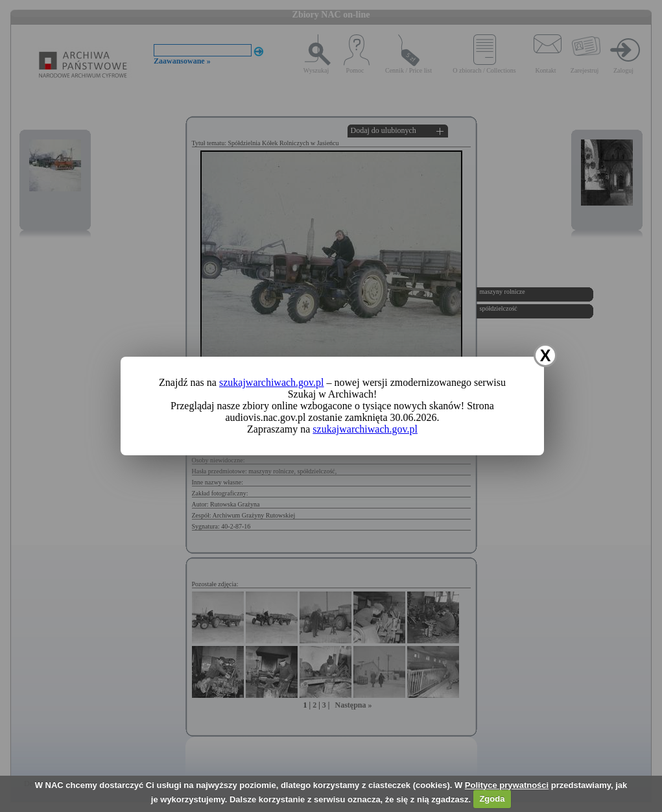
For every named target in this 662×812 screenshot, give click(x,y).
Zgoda (492, 799)
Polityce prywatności (507, 785)
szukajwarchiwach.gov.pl (272, 382)
